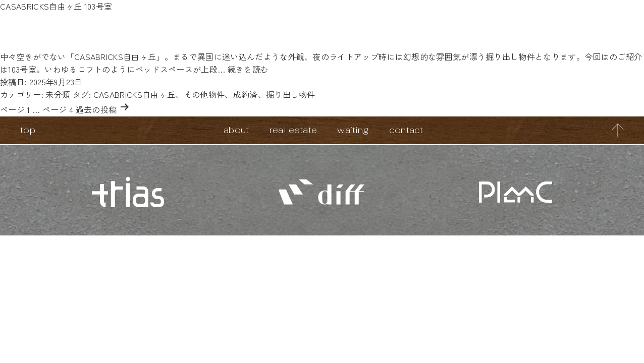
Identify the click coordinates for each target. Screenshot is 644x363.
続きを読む (248, 69)
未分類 (58, 94)
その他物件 (204, 94)
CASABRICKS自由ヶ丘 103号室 (56, 6)
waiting (353, 130)
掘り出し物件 (291, 94)
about (236, 130)
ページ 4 (58, 109)
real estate (293, 130)
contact (406, 130)
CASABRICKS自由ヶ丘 (134, 94)
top (28, 130)
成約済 (246, 94)
